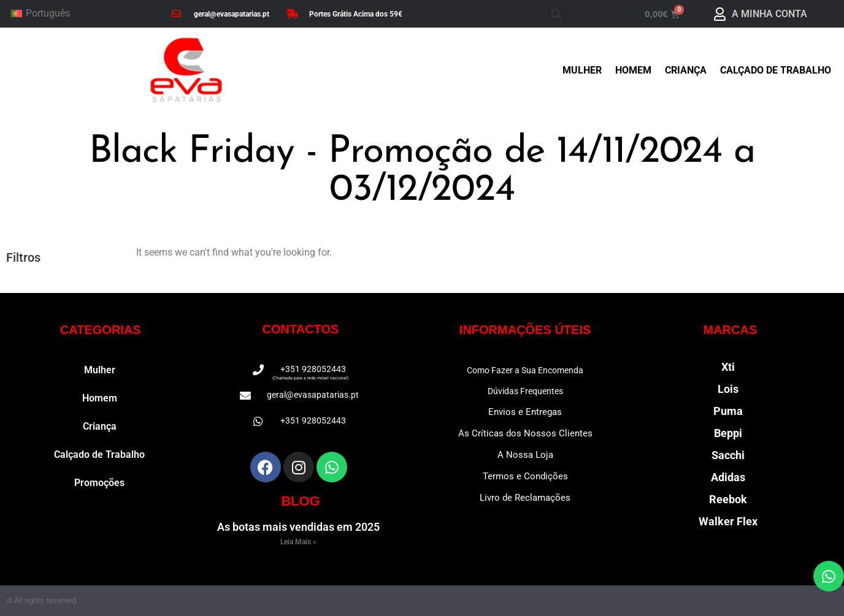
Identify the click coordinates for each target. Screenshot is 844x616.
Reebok (728, 499)
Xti (728, 367)
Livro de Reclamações (525, 498)
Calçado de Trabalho (776, 70)
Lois (728, 389)
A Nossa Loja (525, 455)
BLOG (301, 501)
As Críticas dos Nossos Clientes (525, 433)
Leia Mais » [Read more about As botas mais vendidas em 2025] (298, 542)
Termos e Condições (525, 476)
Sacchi (728, 455)
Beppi (728, 433)
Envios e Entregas (525, 412)
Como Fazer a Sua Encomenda (525, 370)
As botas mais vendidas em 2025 (298, 527)
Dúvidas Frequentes (525, 391)
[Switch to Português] (40, 14)
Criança (686, 70)
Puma (728, 411)
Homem (633, 70)
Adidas (728, 477)
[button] (557, 14)
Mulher (582, 70)
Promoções (99, 483)
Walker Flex (728, 521)
